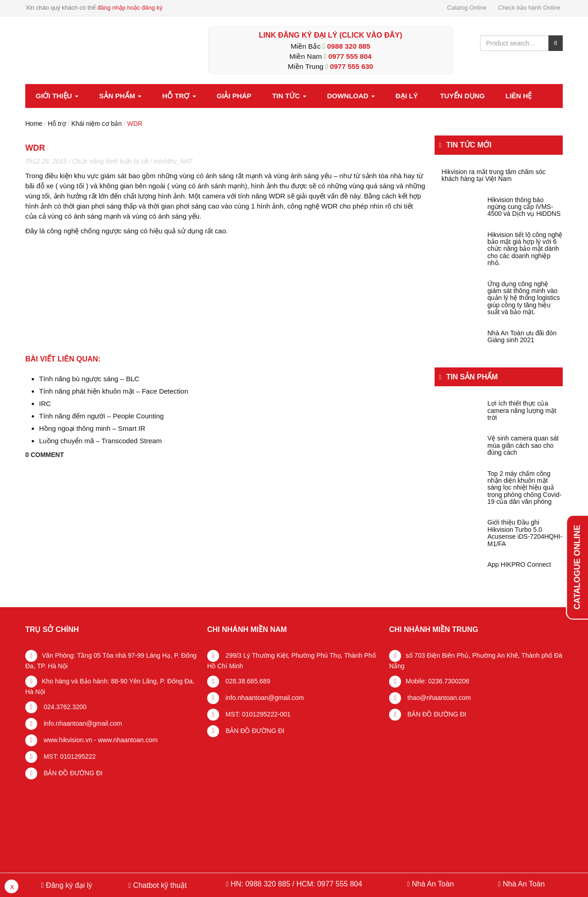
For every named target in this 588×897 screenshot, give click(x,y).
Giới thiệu (57, 96)
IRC (45, 403)
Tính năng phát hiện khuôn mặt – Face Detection (114, 391)
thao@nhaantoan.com (438, 698)
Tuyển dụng (462, 96)
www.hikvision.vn (67, 740)
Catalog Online (467, 8)
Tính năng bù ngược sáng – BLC (89, 379)
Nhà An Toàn (433, 884)
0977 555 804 (350, 56)
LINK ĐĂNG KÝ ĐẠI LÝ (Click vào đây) (330, 35)
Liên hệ (518, 96)
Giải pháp (234, 96)
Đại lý (407, 96)
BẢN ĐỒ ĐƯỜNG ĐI (72, 773)
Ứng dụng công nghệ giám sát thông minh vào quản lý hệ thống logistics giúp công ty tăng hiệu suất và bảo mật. (524, 298)
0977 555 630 (351, 66)
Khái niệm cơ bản (96, 124)
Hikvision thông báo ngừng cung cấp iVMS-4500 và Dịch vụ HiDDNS (524, 207)
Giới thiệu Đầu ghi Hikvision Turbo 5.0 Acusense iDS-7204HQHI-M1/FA (525, 533)
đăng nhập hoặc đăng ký (130, 8)
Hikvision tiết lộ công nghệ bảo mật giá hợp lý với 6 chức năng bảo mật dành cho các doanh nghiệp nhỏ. (525, 249)
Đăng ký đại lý (68, 885)
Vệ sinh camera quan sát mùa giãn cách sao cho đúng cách (523, 446)
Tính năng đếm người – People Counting (101, 416)
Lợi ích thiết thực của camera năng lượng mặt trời (522, 411)
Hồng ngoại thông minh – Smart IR (92, 428)
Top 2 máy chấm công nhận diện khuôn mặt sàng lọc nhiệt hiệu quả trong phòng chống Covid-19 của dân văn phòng (524, 488)
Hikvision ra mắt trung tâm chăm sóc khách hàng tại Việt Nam (494, 175)
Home (34, 124)
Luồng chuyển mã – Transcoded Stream (100, 441)
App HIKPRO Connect (519, 565)
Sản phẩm (121, 96)
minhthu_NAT (173, 161)
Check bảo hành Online (529, 8)
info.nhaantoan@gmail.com (82, 723)
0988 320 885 (349, 46)
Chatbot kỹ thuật (159, 885)
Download (351, 96)
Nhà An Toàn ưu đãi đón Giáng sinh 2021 (522, 337)
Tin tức (289, 96)
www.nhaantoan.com (128, 740)
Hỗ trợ (179, 96)
